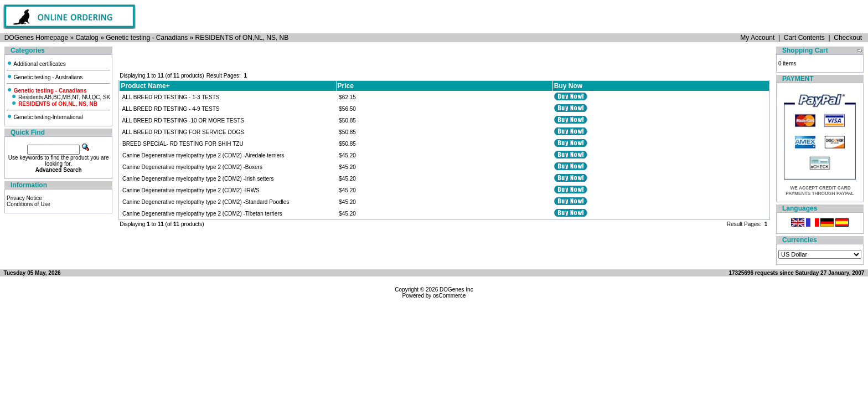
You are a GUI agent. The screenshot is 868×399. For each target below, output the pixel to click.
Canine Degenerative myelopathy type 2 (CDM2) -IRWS (191, 190)
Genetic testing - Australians (45, 77)
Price (346, 86)
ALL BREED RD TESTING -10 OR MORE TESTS (183, 121)
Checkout (848, 38)
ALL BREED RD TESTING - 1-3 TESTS (171, 97)
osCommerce (449, 296)
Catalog (87, 38)
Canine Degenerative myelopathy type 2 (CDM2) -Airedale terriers (203, 155)
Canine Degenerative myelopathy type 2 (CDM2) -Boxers (192, 167)
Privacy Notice (24, 198)
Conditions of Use (29, 204)
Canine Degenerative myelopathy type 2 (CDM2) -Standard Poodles (206, 202)
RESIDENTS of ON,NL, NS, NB (242, 38)
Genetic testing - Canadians (147, 38)
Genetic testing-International (45, 117)
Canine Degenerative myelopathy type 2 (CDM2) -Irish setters (198, 179)
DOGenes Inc (456, 290)
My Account (757, 38)
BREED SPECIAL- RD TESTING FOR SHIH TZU (183, 144)
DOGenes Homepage (36, 38)
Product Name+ (145, 86)
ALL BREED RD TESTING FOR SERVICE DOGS (183, 132)
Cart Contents (804, 38)
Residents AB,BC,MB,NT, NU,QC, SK (61, 97)
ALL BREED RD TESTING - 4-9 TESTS (171, 109)
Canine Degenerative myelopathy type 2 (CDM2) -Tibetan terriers (202, 214)
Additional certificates (36, 64)
